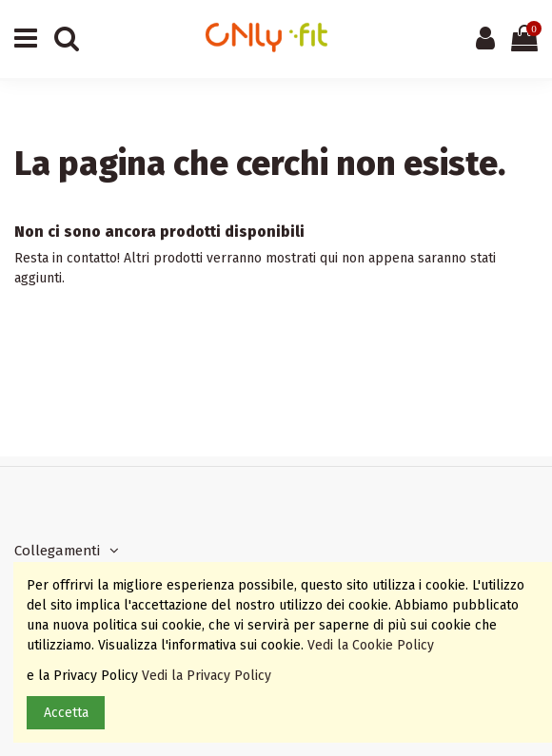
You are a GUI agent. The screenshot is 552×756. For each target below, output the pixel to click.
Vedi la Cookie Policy (373, 645)
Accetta (66, 713)
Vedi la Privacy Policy (208, 676)
